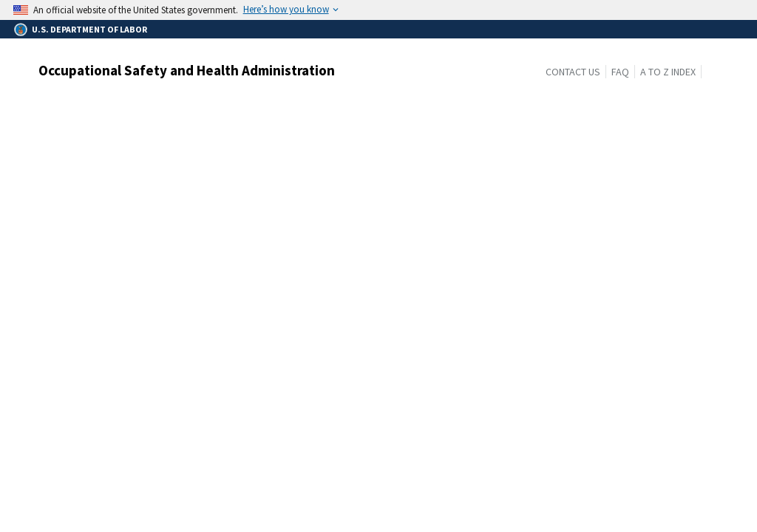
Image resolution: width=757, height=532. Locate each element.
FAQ (620, 72)
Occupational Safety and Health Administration (187, 70)
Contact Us (573, 72)
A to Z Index (668, 72)
